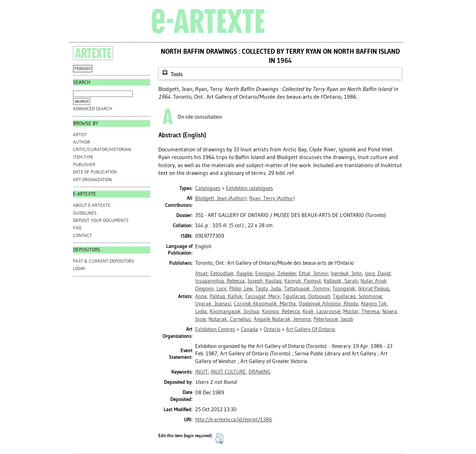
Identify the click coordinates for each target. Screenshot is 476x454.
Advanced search (93, 109)
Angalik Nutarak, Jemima (282, 319)
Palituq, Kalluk (226, 296)
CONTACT (82, 235)
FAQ (77, 228)
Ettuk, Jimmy (313, 274)
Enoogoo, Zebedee (276, 274)
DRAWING (260, 372)
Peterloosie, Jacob (333, 319)
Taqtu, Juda (268, 289)
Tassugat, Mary (262, 296)
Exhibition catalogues (250, 188)
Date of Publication (95, 172)
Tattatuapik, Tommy (307, 289)
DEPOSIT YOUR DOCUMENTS (101, 220)
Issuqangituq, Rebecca (220, 281)
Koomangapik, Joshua (234, 311)
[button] (219, 439)
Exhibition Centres (215, 329)
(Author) (221, 198)
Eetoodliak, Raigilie (231, 274)
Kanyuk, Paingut (303, 281)
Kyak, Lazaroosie (322, 311)
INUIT (201, 372)
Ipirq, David (378, 274)
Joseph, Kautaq (265, 281)
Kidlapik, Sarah (341, 281)
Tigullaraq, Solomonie (357, 296)
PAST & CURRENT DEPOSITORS (104, 261)
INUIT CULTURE (228, 372)
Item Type (83, 157)
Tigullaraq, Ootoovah (306, 296)
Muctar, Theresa (361, 311)
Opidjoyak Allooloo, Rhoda (328, 304)
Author (82, 142)
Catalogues (208, 188)
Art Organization (92, 180)
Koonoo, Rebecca (281, 311)
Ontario (272, 329)
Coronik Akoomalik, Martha (265, 304)
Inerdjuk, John (346, 274)
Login (79, 268)
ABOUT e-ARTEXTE (92, 205)
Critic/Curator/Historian (102, 149)
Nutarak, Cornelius (230, 319)
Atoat (201, 274)
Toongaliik (344, 289)
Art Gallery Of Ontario (311, 329)
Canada (249, 329)
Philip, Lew (241, 289)
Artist (80, 135)
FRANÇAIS (83, 69)
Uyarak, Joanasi (213, 304)
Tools (172, 74)
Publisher (84, 165)
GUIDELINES (85, 213)
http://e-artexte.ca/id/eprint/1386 (234, 420)
